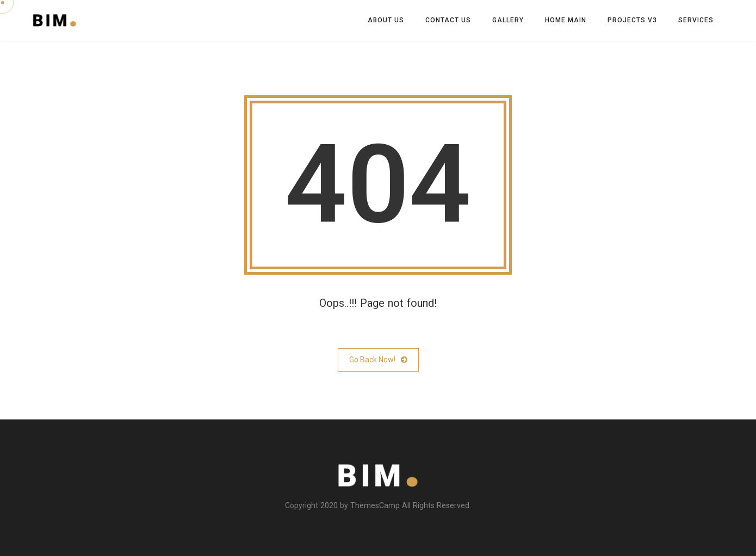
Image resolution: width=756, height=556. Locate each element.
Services (696, 20)
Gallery (508, 20)
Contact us (448, 20)
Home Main (566, 20)
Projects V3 (632, 20)
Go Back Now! (378, 360)
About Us (386, 20)
